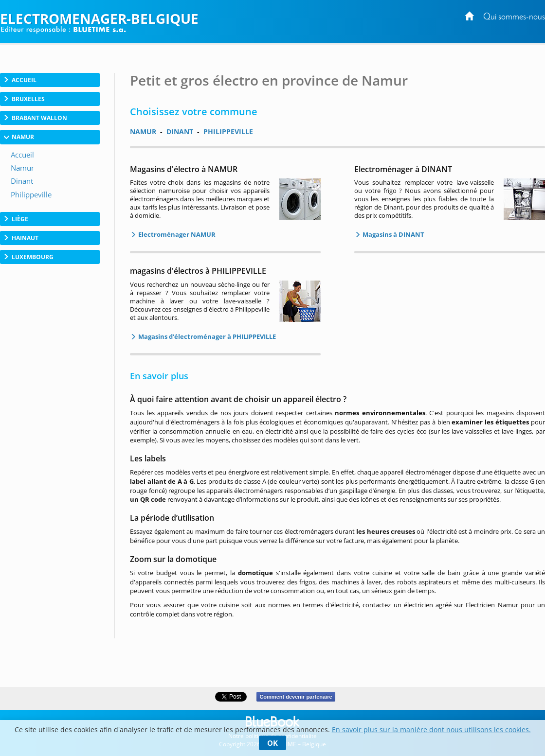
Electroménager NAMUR (176, 234)
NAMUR (143, 132)
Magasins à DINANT (393, 234)
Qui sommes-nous (514, 17)
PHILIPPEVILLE (228, 132)
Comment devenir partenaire (296, 697)
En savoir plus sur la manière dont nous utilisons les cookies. (431, 730)
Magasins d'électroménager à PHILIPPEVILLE (206, 336)
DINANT (180, 132)
